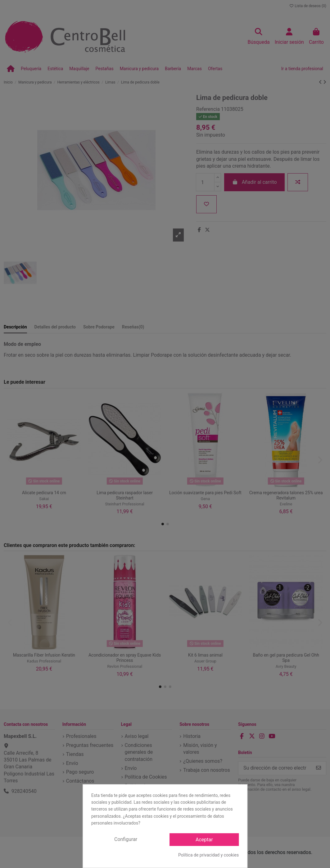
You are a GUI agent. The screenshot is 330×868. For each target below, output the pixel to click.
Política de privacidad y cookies (208, 855)
